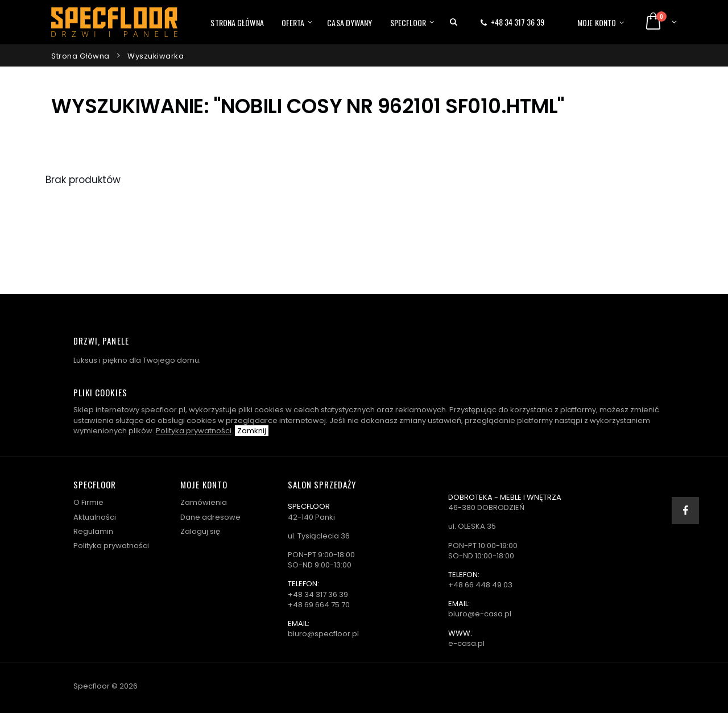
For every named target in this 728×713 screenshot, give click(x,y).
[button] (454, 22)
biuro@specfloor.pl (323, 634)
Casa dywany (349, 22)
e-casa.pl (466, 643)
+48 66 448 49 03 (480, 585)
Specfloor (408, 22)
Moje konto (597, 22)
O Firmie (88, 502)
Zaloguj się (200, 531)
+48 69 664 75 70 (319, 605)
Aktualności (95, 517)
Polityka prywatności (194, 431)
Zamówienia (204, 502)
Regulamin (93, 531)
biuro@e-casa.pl (480, 614)
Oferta (293, 22)
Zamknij (252, 431)
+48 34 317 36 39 (518, 22)
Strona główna (237, 22)
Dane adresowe (210, 517)
